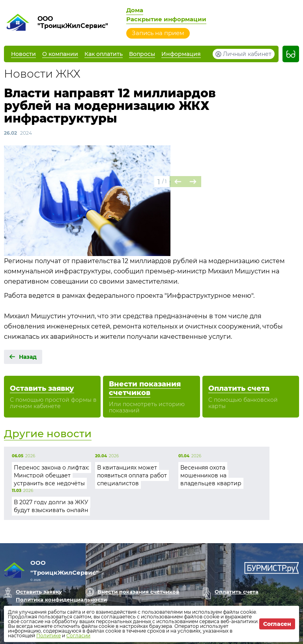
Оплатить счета (237, 592)
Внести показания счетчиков (138, 592)
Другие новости (48, 434)
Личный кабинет (247, 54)
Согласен (277, 624)
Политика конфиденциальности (61, 599)
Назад (28, 357)
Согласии (78, 636)
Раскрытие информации (166, 19)
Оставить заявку (39, 592)
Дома (135, 10)
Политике (49, 636)
